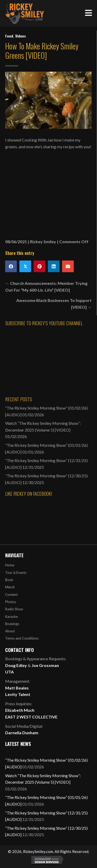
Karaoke (12, 617)
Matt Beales (17, 688)
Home (10, 565)
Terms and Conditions (22, 638)
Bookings (12, 624)
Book (9, 580)
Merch (10, 587)
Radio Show (14, 609)
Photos (11, 602)
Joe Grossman (45, 665)
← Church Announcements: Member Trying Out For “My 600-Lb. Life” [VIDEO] (46, 287)
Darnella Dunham (22, 733)
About (10, 631)
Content (11, 595)
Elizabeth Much (20, 710)
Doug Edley (16, 665)
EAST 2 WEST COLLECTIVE (31, 717)
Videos (21, 36)
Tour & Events (16, 573)
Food (9, 36)
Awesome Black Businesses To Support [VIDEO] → (54, 304)
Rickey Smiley (43, 242)
